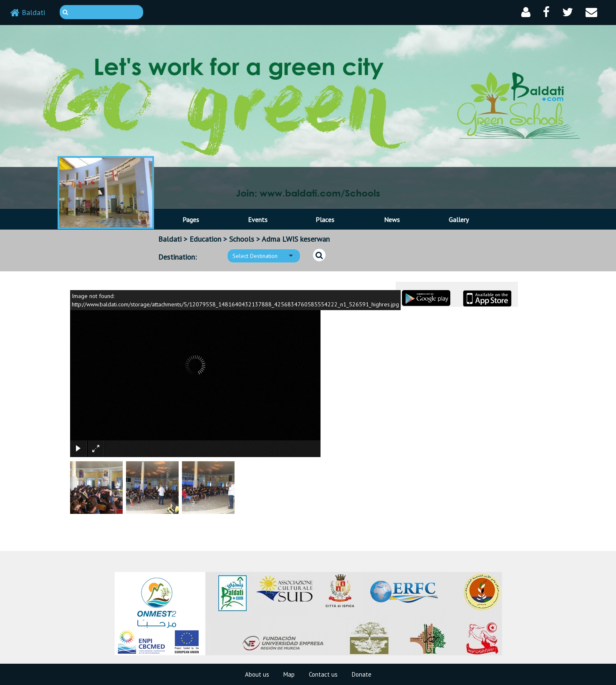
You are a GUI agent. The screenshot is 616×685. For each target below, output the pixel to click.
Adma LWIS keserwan (296, 239)
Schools (242, 239)
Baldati (28, 12)
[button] (526, 12)
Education (205, 239)
